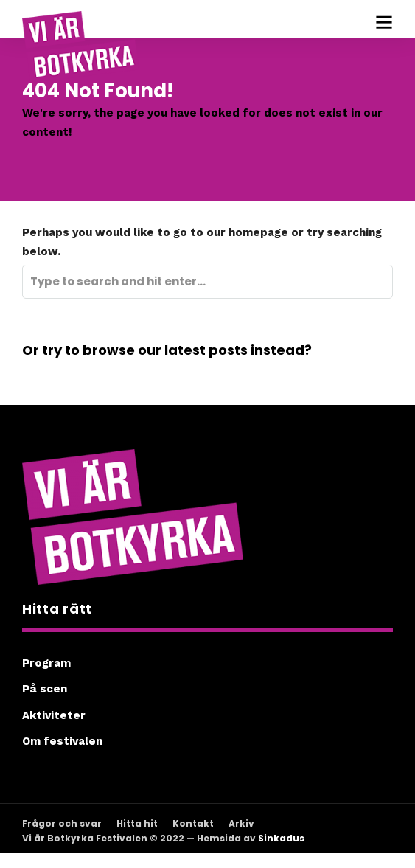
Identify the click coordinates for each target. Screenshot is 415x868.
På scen (45, 689)
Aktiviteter (54, 715)
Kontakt (193, 823)
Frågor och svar (62, 823)
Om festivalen (62, 741)
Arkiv (241, 823)
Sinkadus (281, 838)
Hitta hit (137, 823)
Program (46, 663)
